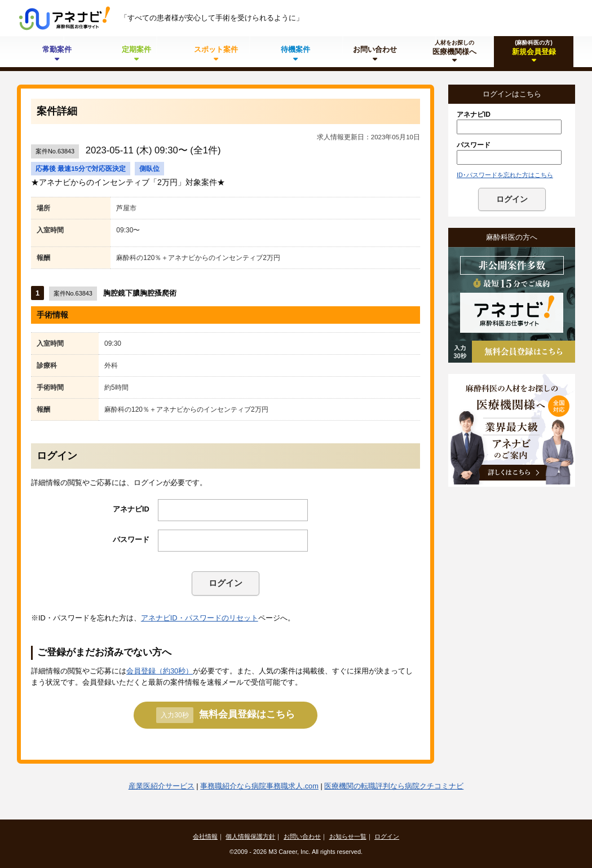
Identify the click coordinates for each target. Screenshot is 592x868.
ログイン (226, 583)
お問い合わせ (302, 836)
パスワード (131, 539)
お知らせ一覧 (348, 836)
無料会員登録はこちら (225, 715)
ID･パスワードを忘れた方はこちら (505, 175)
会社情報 (205, 836)
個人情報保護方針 (250, 836)
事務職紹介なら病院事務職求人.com (259, 786)
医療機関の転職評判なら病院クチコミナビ (394, 786)
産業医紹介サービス (162, 786)
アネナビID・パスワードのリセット (200, 618)
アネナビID (131, 509)
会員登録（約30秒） (160, 671)
